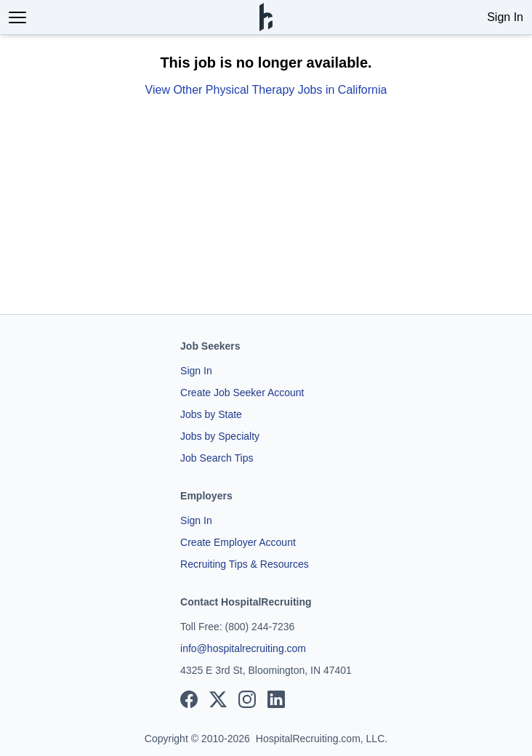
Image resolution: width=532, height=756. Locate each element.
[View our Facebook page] (189, 699)
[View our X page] (218, 699)
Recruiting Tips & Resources (245, 564)
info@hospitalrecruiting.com (243, 648)
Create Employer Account (238, 542)
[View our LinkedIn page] (276, 699)
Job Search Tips (217, 458)
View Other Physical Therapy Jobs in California (266, 90)
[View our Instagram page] (247, 699)
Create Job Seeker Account (242, 393)
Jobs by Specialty (220, 436)
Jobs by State (211, 414)
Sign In (505, 17)
